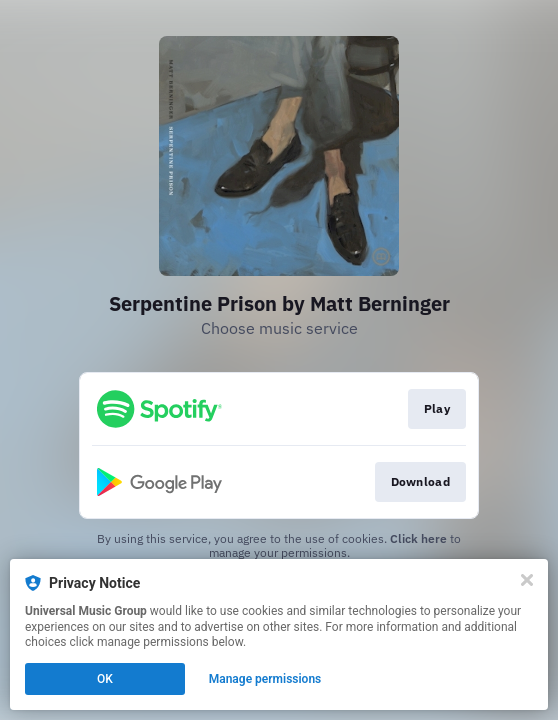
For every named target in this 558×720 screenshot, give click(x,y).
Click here (418, 538)
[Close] (527, 580)
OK (105, 679)
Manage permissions (265, 679)
